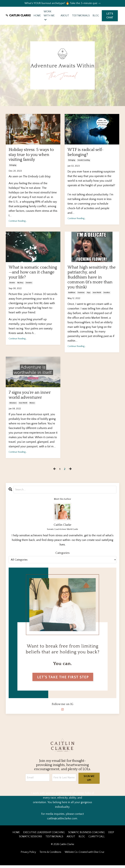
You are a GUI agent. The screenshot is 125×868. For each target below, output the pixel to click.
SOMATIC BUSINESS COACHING (87, 835)
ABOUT (65, 16)
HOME (37, 16)
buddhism (72, 295)
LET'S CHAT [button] (110, 16)
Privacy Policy (28, 855)
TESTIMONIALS (81, 16)
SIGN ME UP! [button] (89, 781)
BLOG (96, 16)
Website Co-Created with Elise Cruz (84, 855)
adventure (13, 406)
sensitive (107, 295)
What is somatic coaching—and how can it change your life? (31, 274)
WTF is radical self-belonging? (86, 153)
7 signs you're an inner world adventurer (30, 398)
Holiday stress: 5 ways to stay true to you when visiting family (32, 156)
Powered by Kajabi (63, 861)
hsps (89, 295)
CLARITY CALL (97, 839)
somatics (29, 285)
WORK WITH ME (49, 16)
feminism (81, 295)
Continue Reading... (18, 222)
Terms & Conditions (50, 855)
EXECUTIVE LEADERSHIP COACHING (44, 835)
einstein (12, 285)
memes (32, 406)
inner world (97, 295)
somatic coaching (84, 161)
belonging (13, 166)
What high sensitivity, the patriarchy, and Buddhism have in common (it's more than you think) (91, 279)
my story (20, 285)
